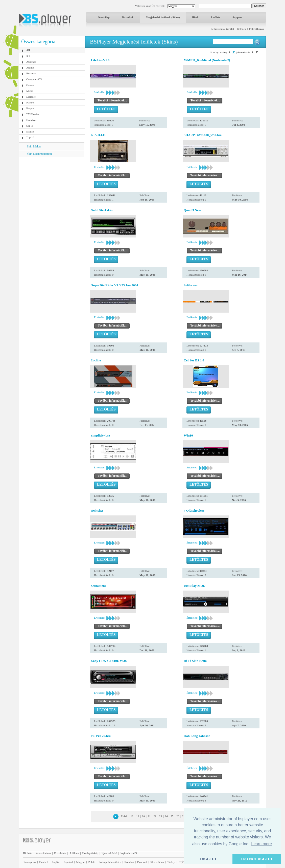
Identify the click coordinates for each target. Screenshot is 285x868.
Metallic (31, 97)
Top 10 (30, 137)
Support (237, 17)
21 (149, 816)
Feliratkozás (256, 29)
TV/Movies (33, 114)
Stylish (30, 132)
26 (178, 816)
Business (31, 73)
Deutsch (44, 862)
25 (172, 816)
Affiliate (74, 853)
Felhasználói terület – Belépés (228, 29)
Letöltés (216, 17)
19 (138, 816)
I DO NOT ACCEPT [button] (257, 859)
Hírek (195, 17)
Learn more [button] (262, 844)
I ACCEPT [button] (208, 859)
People (30, 108)
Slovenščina (157, 862)
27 (184, 816)
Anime (30, 68)
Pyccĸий (142, 862)
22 (155, 816)
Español (68, 862)
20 (143, 816)
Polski (92, 862)
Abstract (31, 62)
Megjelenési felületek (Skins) (163, 17)
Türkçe (171, 862)
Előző (124, 816)
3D (28, 56)
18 (132, 816)
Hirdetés (28, 853)
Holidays (31, 120)
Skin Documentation (39, 154)
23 (161, 816)
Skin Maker (34, 146)
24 (166, 816)
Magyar (80, 862)
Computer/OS (34, 79)
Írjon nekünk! (109, 853)
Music (30, 91)
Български (30, 862)
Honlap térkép (90, 853)
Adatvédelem (43, 853)
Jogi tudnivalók (129, 853)
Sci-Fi (30, 126)
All (28, 50)
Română (129, 862)
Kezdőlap (104, 17)
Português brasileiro (110, 862)
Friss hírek (60, 853)
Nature (30, 102)
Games (30, 85)
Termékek (128, 17)
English (56, 862)
